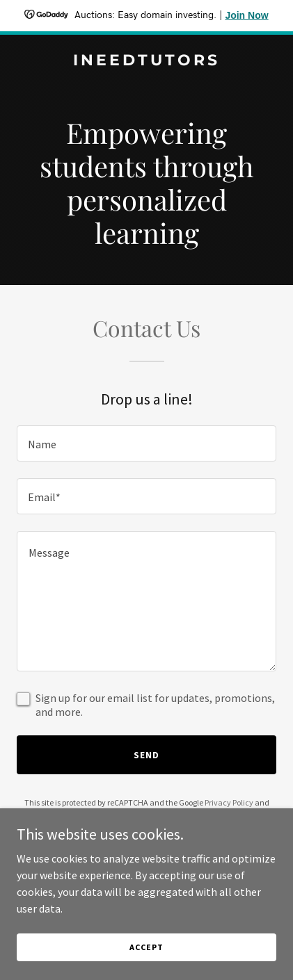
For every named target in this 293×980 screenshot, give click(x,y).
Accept (146, 947)
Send (146, 755)
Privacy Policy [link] (229, 802)
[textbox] (146, 443)
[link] (146, 61)
